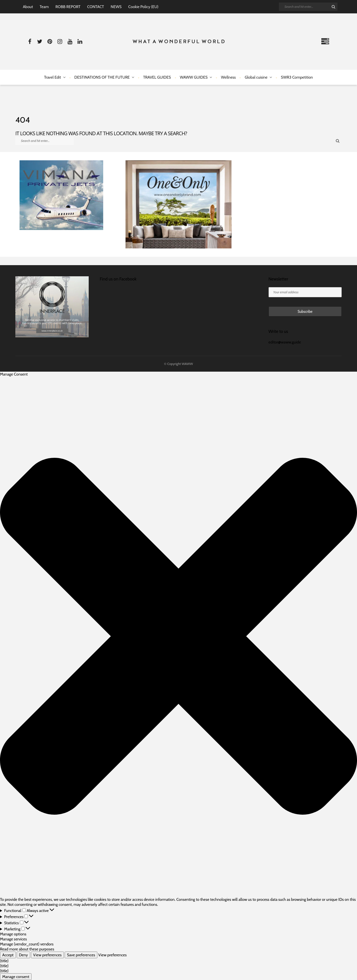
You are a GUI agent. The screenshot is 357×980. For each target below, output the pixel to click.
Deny (23, 955)
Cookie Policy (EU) (143, 7)
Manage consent (16, 977)
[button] (178, 637)
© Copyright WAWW (178, 364)
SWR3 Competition (297, 77)
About (28, 7)
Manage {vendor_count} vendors (27, 944)
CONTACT (95, 7)
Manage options (13, 934)
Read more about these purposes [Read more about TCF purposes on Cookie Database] (27, 949)
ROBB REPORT (68, 7)
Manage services (13, 939)
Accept (8, 955)
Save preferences (81, 955)
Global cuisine (256, 77)
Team (44, 7)
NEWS (116, 7)
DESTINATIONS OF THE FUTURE (102, 77)
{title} (4, 961)
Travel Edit (52, 77)
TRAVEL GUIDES (157, 77)
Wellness (228, 77)
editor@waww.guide (285, 342)
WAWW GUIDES (194, 77)
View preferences (47, 955)
